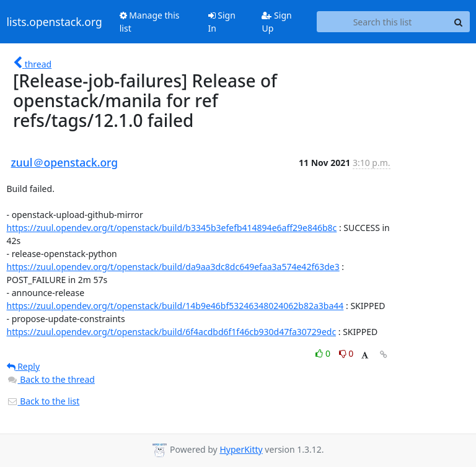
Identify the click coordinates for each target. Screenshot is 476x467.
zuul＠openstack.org (65, 162)
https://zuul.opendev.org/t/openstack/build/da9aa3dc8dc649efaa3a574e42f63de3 (173, 267)
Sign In (222, 22)
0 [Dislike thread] (346, 353)
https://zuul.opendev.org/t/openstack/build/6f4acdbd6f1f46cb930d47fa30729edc (172, 332)
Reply (24, 366)
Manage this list (150, 22)
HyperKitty (241, 449)
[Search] (459, 22)
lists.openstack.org (55, 22)
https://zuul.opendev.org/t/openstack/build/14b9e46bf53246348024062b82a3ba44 (175, 306)
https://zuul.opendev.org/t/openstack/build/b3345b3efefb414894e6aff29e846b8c (172, 228)
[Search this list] (382, 22)
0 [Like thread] (324, 353)
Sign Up (276, 22)
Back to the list (43, 401)
